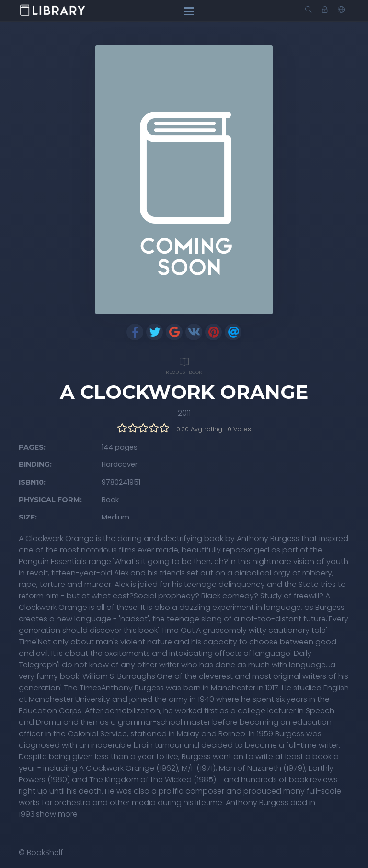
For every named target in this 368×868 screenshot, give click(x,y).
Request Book (184, 365)
